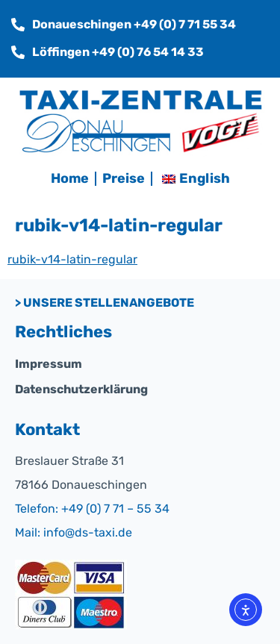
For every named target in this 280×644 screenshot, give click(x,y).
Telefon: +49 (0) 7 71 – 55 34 (92, 509)
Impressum (49, 364)
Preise (124, 178)
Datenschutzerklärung (81, 389)
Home (70, 178)
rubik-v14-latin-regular (72, 259)
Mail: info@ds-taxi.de (74, 532)
